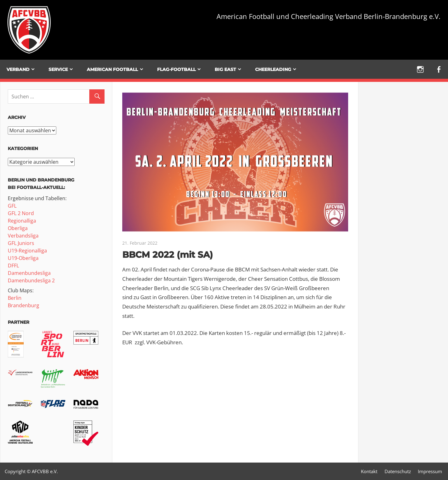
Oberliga (18, 228)
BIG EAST (225, 69)
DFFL (13, 266)
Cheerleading (273, 69)
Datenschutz (398, 471)
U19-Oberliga (23, 258)
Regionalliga (22, 221)
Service (58, 69)
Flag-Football (176, 69)
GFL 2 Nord (21, 213)
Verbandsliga (23, 236)
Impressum (430, 471)
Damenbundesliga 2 (31, 280)
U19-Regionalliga (27, 251)
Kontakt (369, 471)
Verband (18, 69)
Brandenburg (23, 305)
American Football (112, 69)
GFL (12, 206)
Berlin (15, 298)
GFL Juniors (21, 243)
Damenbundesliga (29, 273)
